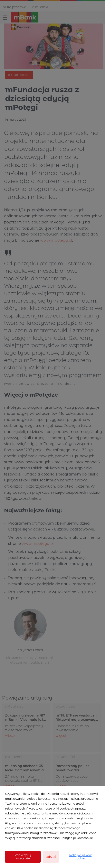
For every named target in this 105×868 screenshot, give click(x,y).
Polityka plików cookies (80, 857)
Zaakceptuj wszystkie (23, 857)
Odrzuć (51, 857)
